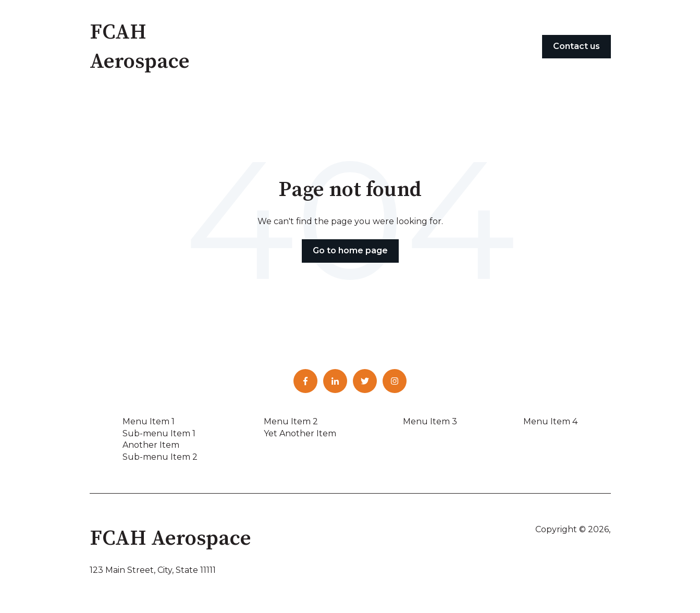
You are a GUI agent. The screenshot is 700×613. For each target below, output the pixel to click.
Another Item (151, 445)
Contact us (576, 46)
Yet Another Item (300, 433)
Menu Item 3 (430, 421)
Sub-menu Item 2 (160, 457)
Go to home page (350, 250)
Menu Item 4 (550, 421)
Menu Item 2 (291, 421)
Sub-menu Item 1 (159, 433)
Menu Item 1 (149, 421)
